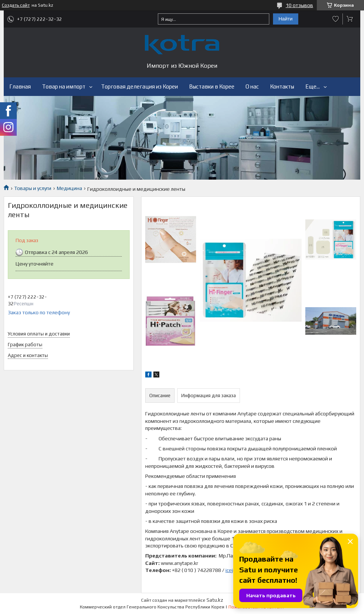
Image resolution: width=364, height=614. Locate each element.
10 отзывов (299, 5)
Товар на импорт (64, 86)
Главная (20, 86)
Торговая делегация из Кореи (139, 86)
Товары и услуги (33, 188)
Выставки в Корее (212, 86)
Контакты (282, 86)
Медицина (69, 188)
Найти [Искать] (286, 19)
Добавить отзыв (336, 19)
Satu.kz (215, 600)
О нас (252, 86)
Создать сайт (16, 5)
